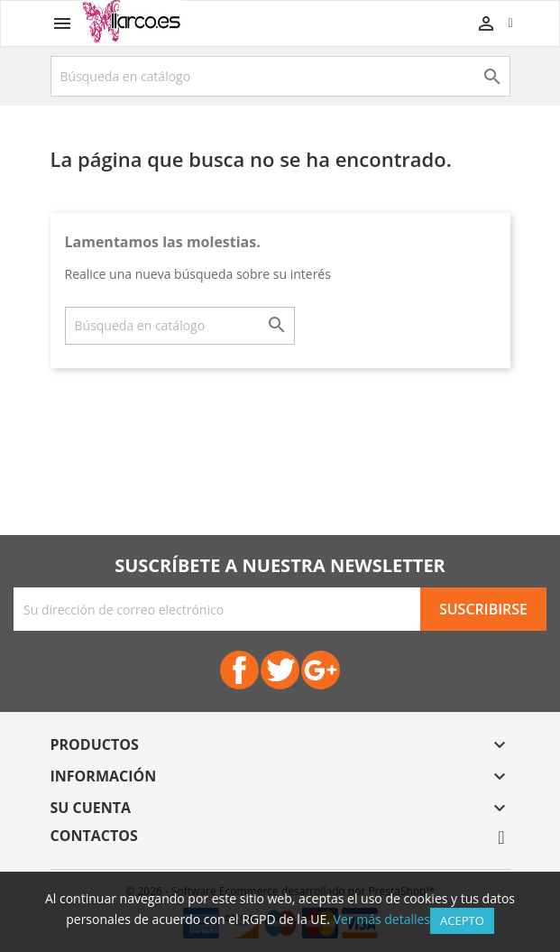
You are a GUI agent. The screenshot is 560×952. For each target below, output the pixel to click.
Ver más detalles (382, 919)
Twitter (280, 670)
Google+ (321, 670)
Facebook (239, 670)
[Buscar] (280, 76)
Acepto (462, 920)
